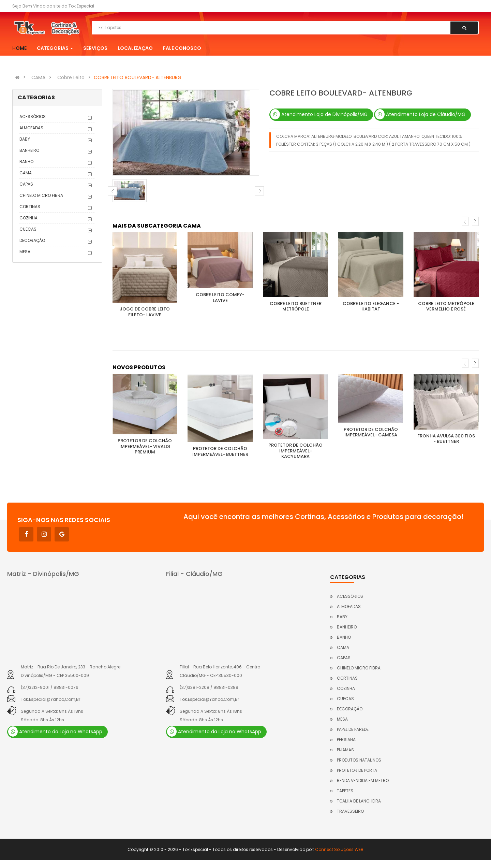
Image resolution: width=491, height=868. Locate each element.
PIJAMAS (345, 750)
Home (19, 48)
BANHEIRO (29, 150)
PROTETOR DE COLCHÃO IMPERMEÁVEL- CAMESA (371, 432)
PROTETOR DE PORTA (357, 770)
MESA (25, 252)
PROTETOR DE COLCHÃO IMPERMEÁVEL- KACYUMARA (295, 451)
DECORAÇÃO (32, 240)
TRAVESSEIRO (350, 811)
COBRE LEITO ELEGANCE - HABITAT (371, 306)
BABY (25, 139)
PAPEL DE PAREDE (353, 729)
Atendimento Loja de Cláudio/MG (420, 114)
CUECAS (28, 229)
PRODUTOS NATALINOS (359, 760)
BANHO (26, 162)
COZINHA (28, 218)
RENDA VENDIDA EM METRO (363, 780)
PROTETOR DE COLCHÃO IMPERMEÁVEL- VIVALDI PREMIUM (145, 446)
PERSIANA (346, 740)
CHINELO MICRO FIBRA (41, 195)
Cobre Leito (71, 77)
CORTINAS (30, 207)
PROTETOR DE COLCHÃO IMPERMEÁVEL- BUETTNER (220, 451)
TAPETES (345, 791)
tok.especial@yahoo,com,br (50, 699)
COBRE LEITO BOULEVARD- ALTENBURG (138, 77)
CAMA (38, 77)
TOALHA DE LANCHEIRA (359, 801)
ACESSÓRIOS (33, 117)
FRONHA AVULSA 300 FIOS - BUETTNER (446, 439)
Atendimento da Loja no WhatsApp (55, 732)
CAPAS (26, 184)
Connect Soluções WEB (339, 849)
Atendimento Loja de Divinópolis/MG (319, 114)
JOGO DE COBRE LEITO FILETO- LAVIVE (145, 312)
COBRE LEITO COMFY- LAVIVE (220, 298)
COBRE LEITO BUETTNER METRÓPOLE (296, 306)
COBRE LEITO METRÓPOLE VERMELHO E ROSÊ (446, 306)
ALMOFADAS (31, 128)
